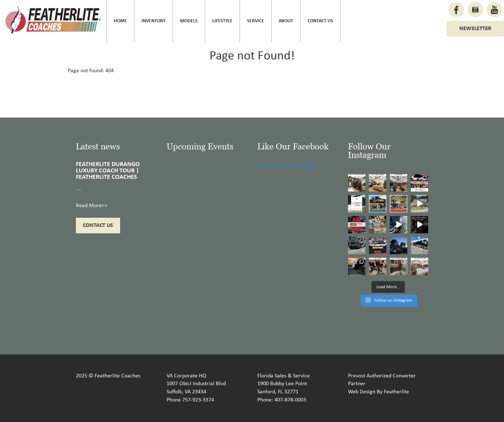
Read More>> (92, 206)
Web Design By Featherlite (379, 392)
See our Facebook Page (287, 166)
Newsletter (475, 29)
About (286, 21)
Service (256, 21)
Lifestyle (222, 21)
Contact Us (320, 21)
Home (120, 21)
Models (189, 21)
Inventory (153, 21)
